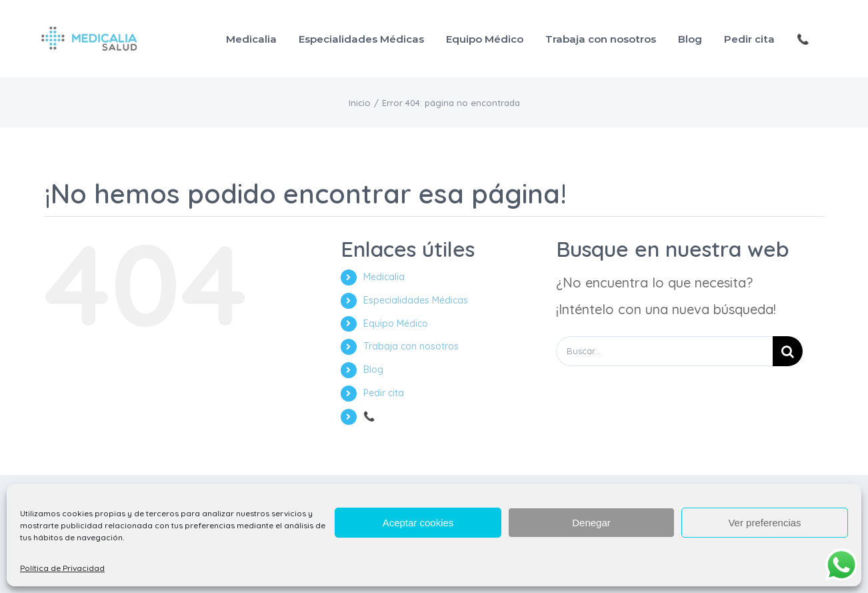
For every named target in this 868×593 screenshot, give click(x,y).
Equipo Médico (396, 324)
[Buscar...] (664, 351)
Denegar (591, 523)
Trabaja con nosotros (411, 346)
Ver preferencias (764, 523)
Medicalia (384, 277)
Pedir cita (384, 393)
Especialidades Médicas (416, 300)
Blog (373, 370)
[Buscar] (788, 351)
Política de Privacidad (62, 568)
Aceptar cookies (418, 523)
